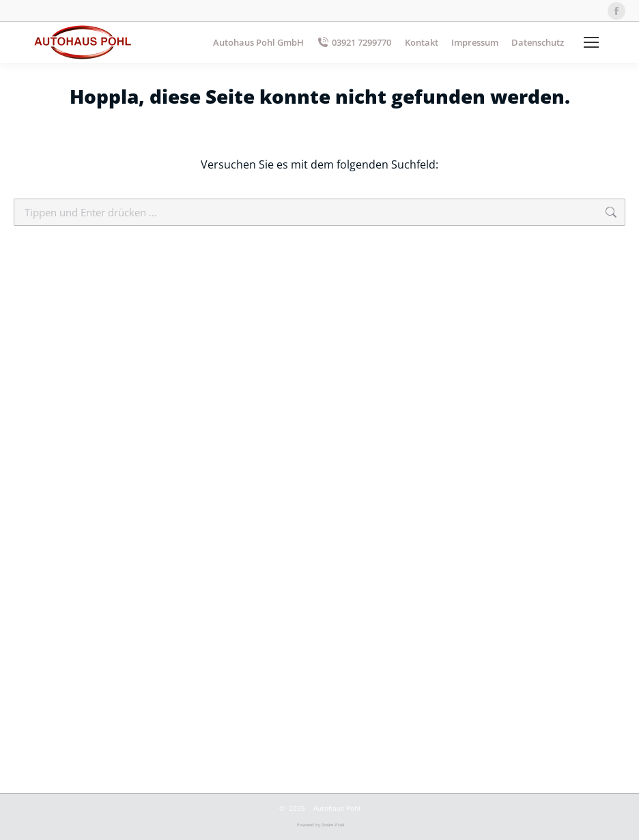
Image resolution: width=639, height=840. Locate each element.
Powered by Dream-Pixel (321, 825)
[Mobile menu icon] (591, 42)
